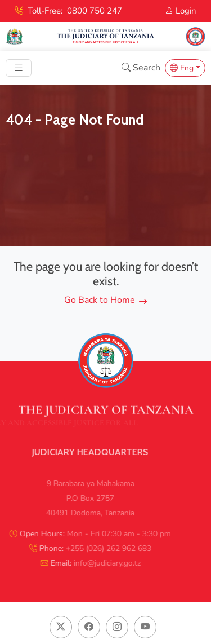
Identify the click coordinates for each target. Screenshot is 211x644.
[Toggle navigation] (19, 68)
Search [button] (141, 68)
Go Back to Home (106, 300)
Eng (182, 68)
